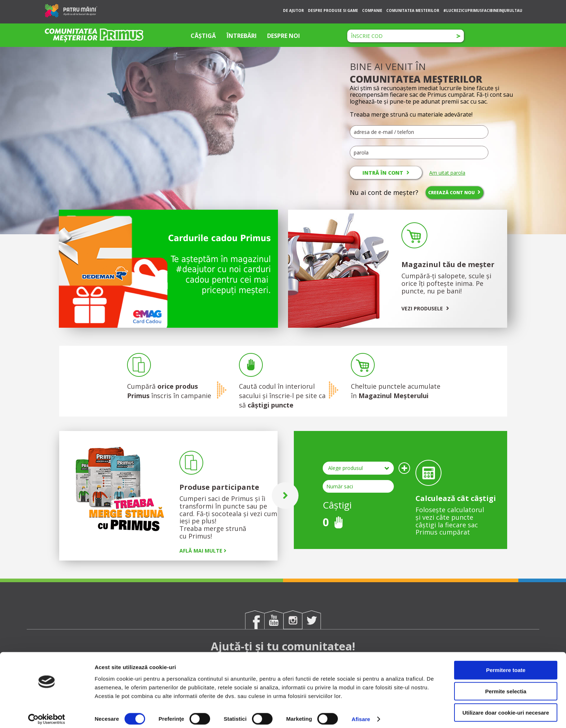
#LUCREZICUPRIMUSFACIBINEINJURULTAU (483, 10)
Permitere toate (506, 665)
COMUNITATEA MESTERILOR (413, 10)
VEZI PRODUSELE (425, 308)
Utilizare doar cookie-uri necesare (506, 707)
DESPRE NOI (284, 36)
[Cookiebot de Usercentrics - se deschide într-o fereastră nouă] (47, 714)
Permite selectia (506, 686)
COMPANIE (372, 10)
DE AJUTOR (293, 10)
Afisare (361, 714)
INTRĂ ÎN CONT (386, 173)
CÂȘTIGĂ (203, 36)
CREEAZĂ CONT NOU (454, 192)
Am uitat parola (447, 173)
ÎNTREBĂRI (242, 36)
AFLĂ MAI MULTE (203, 551)
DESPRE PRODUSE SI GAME (333, 10)
